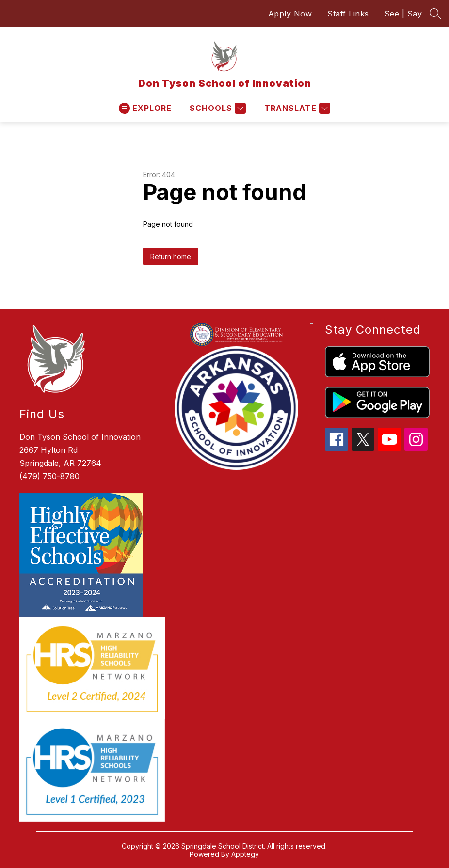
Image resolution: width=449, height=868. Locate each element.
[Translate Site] (296, 108)
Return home (171, 256)
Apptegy (245, 854)
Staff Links (348, 14)
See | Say (403, 14)
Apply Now (290, 14)
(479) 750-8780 (49, 476)
